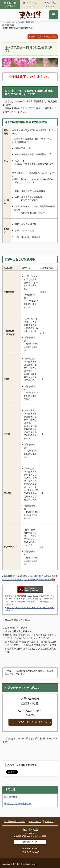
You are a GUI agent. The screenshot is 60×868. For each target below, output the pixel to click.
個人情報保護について (14, 822)
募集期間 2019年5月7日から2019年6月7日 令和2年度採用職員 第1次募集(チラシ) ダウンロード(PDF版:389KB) (30, 578)
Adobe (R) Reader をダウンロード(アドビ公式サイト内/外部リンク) (30, 609)
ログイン (49, 822)
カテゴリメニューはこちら (44, 37)
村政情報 (20, 22)
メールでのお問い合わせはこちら (30, 722)
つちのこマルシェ (51, 4)
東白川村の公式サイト (30, 15)
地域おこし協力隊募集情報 (18, 804)
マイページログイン (31, 4)
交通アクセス (31, 842)
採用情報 (30, 22)
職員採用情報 (8, 25)
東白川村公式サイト (10, 4)
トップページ (8, 22)
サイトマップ (35, 822)
